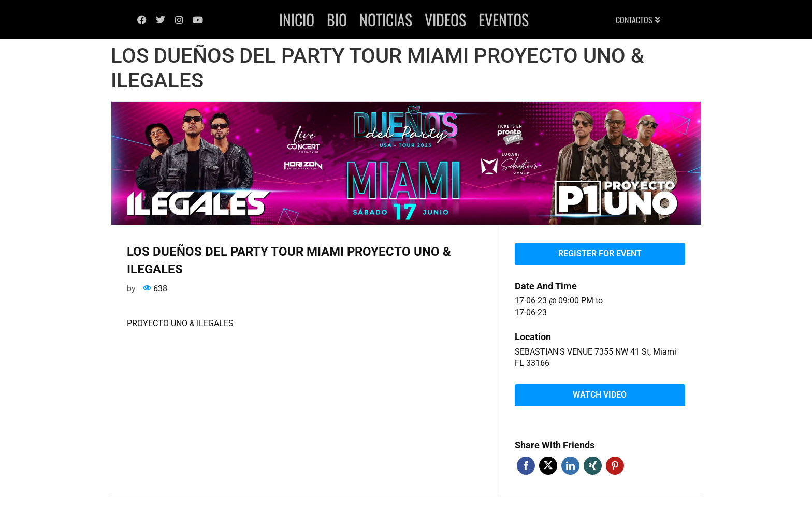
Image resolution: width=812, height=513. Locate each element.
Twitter (548, 466)
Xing (593, 466)
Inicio (297, 19)
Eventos (504, 19)
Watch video (600, 395)
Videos (445, 19)
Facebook (526, 466)
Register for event (600, 253)
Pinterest (615, 466)
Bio (337, 19)
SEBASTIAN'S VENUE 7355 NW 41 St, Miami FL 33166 (596, 358)
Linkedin (570, 466)
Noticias (386, 19)
